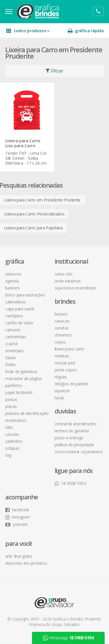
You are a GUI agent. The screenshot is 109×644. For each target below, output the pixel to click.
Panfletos (14, 385)
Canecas (62, 320)
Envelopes (15, 350)
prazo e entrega (69, 437)
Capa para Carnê (20, 308)
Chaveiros (63, 334)
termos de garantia (72, 430)
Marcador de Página (24, 378)
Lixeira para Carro (70, 348)
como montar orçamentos (79, 451)
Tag (9, 455)
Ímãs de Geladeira (22, 371)
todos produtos (28, 31)
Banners (13, 287)
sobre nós (64, 273)
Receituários (16, 420)
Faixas (11, 357)
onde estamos (68, 280)
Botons (61, 313)
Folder (11, 364)
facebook (18, 509)
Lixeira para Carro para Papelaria (34, 227)
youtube (17, 524)
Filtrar (54, 71)
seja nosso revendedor (75, 287)
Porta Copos (66, 369)
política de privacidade (74, 444)
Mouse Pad (65, 362)
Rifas (10, 427)
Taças (60, 397)
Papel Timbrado (19, 392)
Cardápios (15, 315)
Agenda (12, 280)
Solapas (13, 448)
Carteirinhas (16, 336)
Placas (11, 406)
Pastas (12, 399)
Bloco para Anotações (26, 294)
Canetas (62, 327)
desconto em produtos (27, 563)
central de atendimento (76, 423)
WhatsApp (68, 638)
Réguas (61, 376)
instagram (18, 516)
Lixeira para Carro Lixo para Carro (23, 143)
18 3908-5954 (70, 483)
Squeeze (62, 390)
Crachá (12, 343)
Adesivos (14, 273)
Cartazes (14, 329)
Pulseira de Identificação (27, 413)
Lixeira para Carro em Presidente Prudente (43, 199)
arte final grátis (19, 556)
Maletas (62, 355)
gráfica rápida (85, 31)
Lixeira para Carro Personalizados (35, 213)
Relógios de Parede (72, 383)
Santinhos (15, 441)
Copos (60, 341)
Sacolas (13, 434)
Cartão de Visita (19, 322)
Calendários (16, 301)
